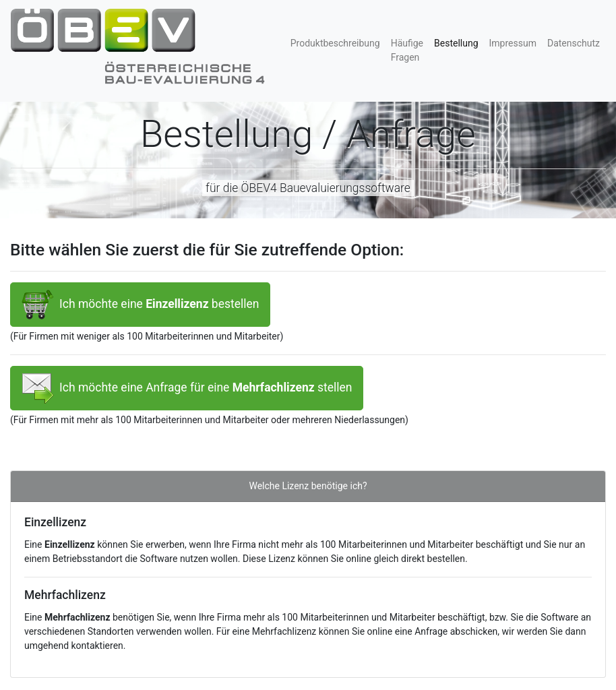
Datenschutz (574, 43)
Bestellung (459, 42)
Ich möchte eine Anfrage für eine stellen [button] (187, 388)
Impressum (513, 43)
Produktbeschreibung (335, 43)
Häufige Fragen (407, 50)
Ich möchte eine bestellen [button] (140, 305)
